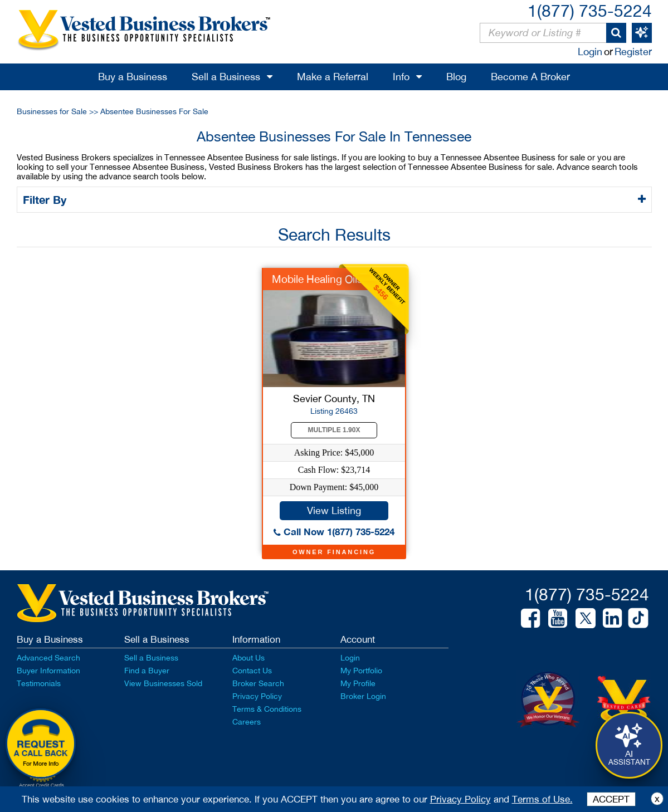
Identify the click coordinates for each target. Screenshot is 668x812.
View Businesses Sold (163, 683)
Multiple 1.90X (334, 430)
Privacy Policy (257, 696)
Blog (456, 77)
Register (633, 52)
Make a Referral (333, 77)
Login (590, 52)
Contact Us (252, 671)
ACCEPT (611, 799)
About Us (248, 658)
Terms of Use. (542, 799)
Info (401, 77)
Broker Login (363, 696)
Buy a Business (133, 77)
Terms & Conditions (267, 709)
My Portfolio (361, 671)
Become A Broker (530, 77)
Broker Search (258, 683)
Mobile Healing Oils (317, 279)
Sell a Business (226, 77)
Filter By (47, 199)
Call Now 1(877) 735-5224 (334, 532)
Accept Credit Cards (42, 785)
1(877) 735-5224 (590, 10)
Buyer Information (48, 671)
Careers (247, 722)
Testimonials (39, 683)
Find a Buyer (147, 671)
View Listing (334, 510)
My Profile (358, 683)
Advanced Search (48, 658)
